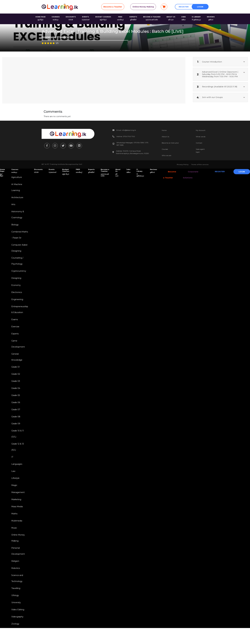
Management (18, 500)
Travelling (15, 598)
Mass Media (17, 514)
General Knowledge (16, 361)
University (16, 612)
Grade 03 (15, 386)
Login (200, 7)
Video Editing (17, 619)
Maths (14, 521)
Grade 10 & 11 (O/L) (17, 440)
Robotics (15, 577)
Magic (14, 492)
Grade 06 (15, 408)
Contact (199, 143)
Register (184, 7)
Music (14, 536)
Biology (15, 226)
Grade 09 (15, 429)
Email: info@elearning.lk (126, 130)
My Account (201, 130)
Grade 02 (15, 379)
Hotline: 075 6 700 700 (126, 136)
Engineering (17, 302)
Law (13, 478)
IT (12, 463)
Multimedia (16, 529)
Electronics (16, 295)
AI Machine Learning (16, 188)
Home (164, 130)
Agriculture (16, 177)
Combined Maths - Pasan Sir (19, 236)
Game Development (18, 348)
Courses (165, 149)
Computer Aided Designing (19, 250)
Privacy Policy (183, 165)
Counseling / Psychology (17, 263)
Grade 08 (15, 422)
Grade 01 (15, 371)
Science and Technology (17, 587)
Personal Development (18, 559)
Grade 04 (15, 393)
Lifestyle (15, 485)
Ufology (15, 605)
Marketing (16, 507)
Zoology (15, 634)
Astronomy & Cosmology (17, 216)
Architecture (17, 198)
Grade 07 (15, 415)
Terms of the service (200, 165)
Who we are (166, 155)
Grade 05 (15, 400)
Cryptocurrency (18, 273)
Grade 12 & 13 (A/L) (17, 453)
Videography (17, 627)
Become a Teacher (113, 7)
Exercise (15, 330)
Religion (15, 570)
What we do (201, 137)
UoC (80, 164)
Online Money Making (143, 7)
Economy (16, 288)
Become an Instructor (170, 143)
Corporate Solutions (189, 175)
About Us (165, 137)
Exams (14, 323)
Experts (15, 337)
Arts (13, 205)
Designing (16, 281)
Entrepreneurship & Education (19, 313)
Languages (16, 471)
